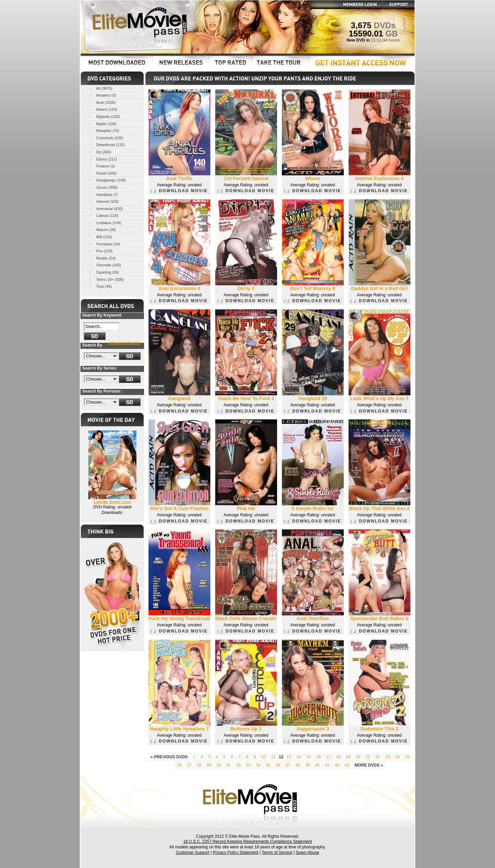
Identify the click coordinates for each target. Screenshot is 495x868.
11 (273, 757)
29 (209, 765)
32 (238, 765)
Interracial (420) (106, 208)
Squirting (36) (104, 272)
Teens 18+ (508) (106, 279)
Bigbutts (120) (104, 116)
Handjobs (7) (103, 194)
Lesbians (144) (105, 223)
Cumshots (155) (106, 138)
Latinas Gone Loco (112, 502)
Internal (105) (103, 201)
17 (328, 757)
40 (317, 765)
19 (348, 757)
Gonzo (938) (103, 187)
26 (179, 765)
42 (337, 765)
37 (288, 765)
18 (338, 757)
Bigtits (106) (102, 124)
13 (289, 757)
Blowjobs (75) (104, 130)
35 (268, 765)
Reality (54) (102, 258)
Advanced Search (124, 343)
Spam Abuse (307, 853)
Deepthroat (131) (107, 145)
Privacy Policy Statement (236, 853)
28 (199, 765)
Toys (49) (100, 286)
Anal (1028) (102, 102)
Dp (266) (100, 152)
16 (318, 757)
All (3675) (100, 88)
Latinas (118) (103, 215)
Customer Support (193, 853)
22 (378, 757)
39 (307, 765)
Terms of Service (277, 853)
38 (298, 765)
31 (228, 765)
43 (347, 765)
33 (248, 765)
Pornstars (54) (104, 244)
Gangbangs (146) (107, 180)
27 (189, 765)
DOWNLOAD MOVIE (179, 191)
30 (219, 765)
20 (358, 757)
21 (368, 757)
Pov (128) (101, 251)
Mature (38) (102, 229)
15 (309, 757)
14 (299, 757)
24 (398, 757)
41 (327, 765)
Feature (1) (102, 166)
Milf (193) (100, 237)
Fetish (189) (102, 173)
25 (407, 757)
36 (278, 765)
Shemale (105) (105, 265)
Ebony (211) (103, 159)
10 (263, 757)
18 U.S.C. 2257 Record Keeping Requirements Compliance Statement (247, 842)
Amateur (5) (102, 95)
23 (388, 757)
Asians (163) (103, 109)
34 (258, 765)
